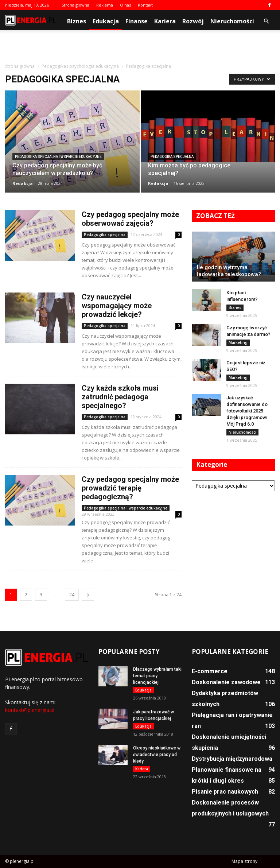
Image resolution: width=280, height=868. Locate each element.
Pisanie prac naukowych (225, 792)
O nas (125, 5)
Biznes (77, 21)
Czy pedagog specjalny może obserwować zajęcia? (130, 219)
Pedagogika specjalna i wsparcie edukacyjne (58, 157)
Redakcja (23, 183)
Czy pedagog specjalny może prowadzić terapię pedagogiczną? (130, 488)
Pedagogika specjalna (172, 157)
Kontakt (145, 5)
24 (72, 595)
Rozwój (193, 21)
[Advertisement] (140, 46)
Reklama (105, 5)
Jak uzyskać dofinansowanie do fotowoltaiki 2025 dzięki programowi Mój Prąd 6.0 (247, 411)
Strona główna (75, 5)
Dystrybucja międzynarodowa (232, 759)
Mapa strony (244, 861)
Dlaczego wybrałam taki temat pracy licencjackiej (157, 676)
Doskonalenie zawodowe (226, 682)
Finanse (137, 21)
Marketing (238, 342)
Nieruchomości (232, 21)
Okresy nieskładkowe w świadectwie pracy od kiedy (157, 755)
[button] (266, 21)
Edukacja (106, 21)
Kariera (165, 21)
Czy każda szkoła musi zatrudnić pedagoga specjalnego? (120, 397)
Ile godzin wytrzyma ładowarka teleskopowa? (229, 271)
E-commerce (210, 671)
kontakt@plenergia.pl (30, 710)
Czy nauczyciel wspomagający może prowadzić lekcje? (117, 306)
